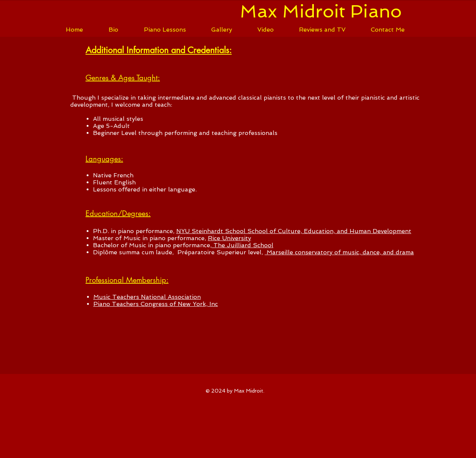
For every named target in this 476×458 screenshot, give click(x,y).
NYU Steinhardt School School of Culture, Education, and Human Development (294, 231)
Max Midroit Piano (321, 11)
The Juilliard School (242, 245)
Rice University (229, 238)
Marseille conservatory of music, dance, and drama (339, 252)
